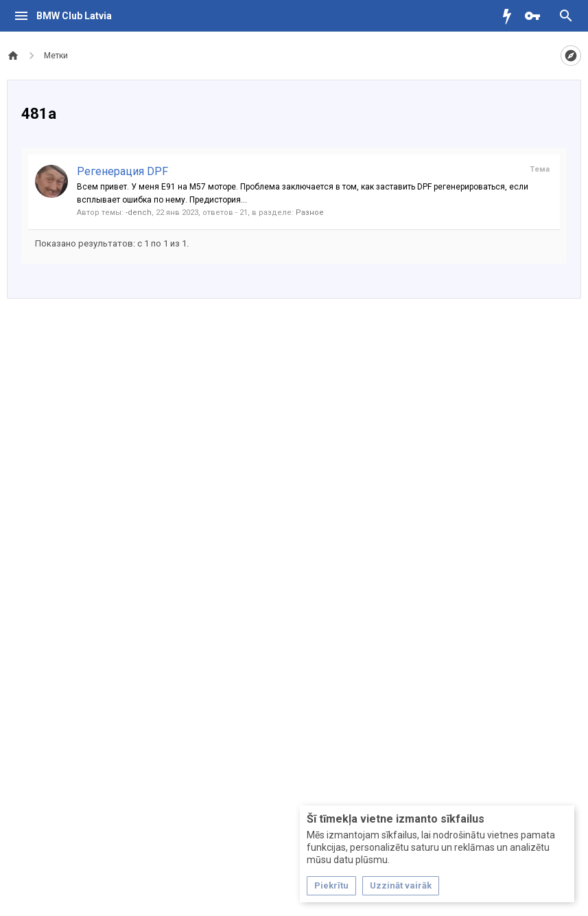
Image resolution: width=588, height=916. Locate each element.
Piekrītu (331, 885)
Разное (310, 213)
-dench (139, 213)
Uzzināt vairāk (401, 885)
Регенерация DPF (122, 171)
